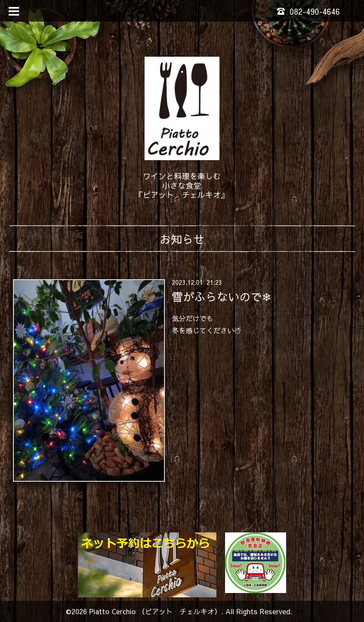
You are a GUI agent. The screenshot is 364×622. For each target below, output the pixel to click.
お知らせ (182, 239)
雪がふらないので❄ (222, 296)
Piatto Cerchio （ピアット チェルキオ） (155, 611)
